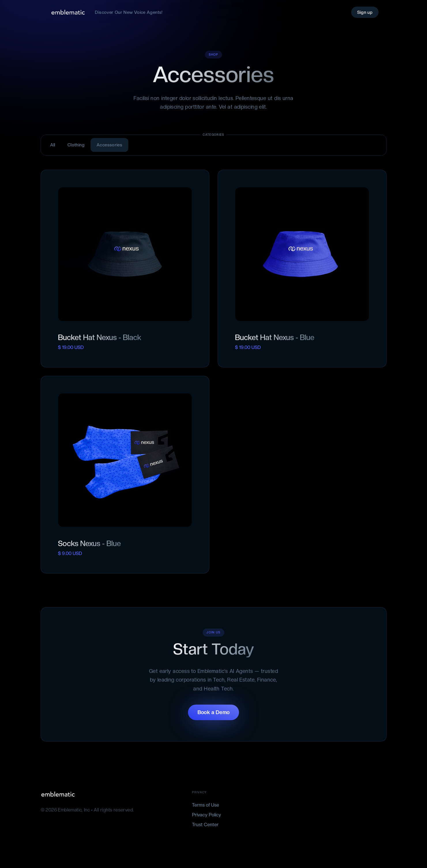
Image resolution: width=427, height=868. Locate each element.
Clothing (76, 145)
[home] (68, 12)
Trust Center (205, 825)
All (53, 145)
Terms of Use (206, 805)
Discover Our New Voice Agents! (129, 12)
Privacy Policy (207, 815)
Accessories (109, 145)
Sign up (365, 12)
